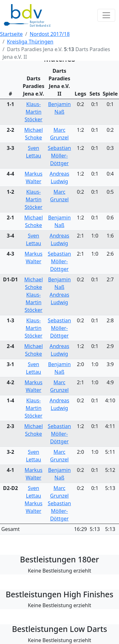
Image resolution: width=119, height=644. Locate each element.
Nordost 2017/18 (50, 34)
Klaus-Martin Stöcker (34, 112)
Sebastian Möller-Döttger (60, 156)
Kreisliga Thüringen (30, 42)
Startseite (11, 34)
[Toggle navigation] (106, 15)
